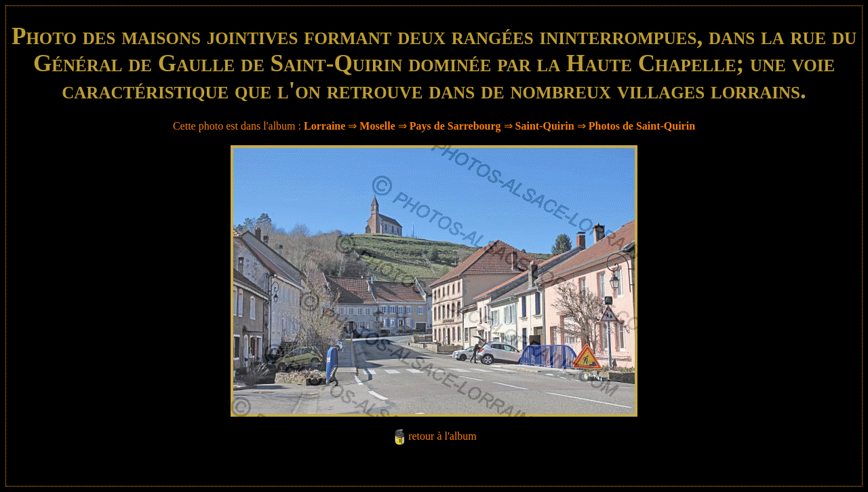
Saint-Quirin (545, 126)
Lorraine (324, 126)
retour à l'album (442, 436)
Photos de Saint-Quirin (642, 126)
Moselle (377, 126)
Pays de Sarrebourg (455, 126)
